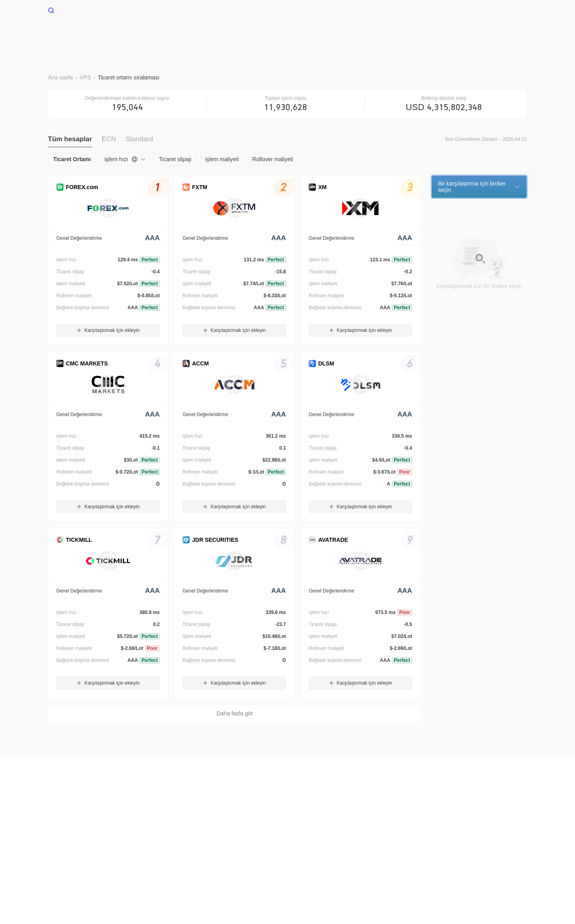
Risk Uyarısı (99, 810)
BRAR (222, 35)
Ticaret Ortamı (267, 35)
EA (346, 35)
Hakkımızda (63, 810)
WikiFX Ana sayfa (78, 10)
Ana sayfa (157, 35)
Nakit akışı (459, 35)
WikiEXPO (393, 810)
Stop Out (315, 35)
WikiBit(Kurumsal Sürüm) (291, 810)
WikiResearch (430, 810)
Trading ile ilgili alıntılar (397, 35)
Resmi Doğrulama (351, 810)
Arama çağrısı (236, 810)
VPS (192, 35)
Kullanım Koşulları (143, 810)
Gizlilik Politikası (192, 810)
